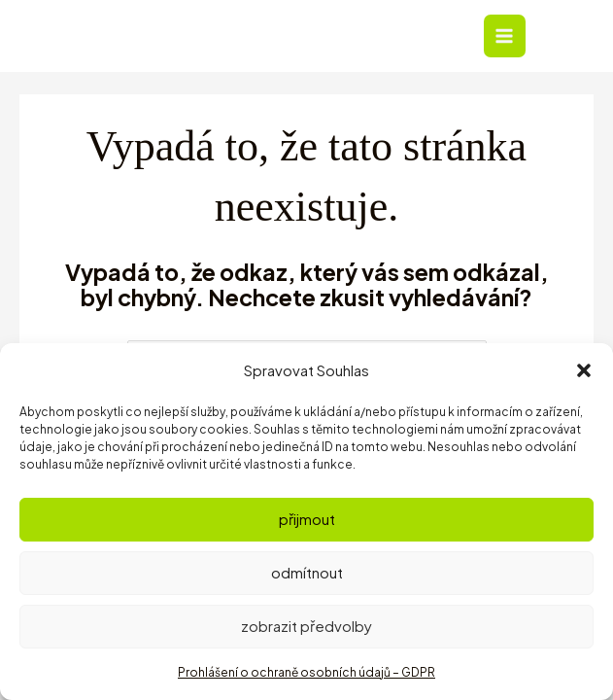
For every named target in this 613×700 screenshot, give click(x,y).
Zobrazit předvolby (306, 626)
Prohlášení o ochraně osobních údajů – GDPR (306, 672)
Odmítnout (307, 572)
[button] (584, 370)
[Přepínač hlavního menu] (516, 36)
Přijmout (307, 519)
